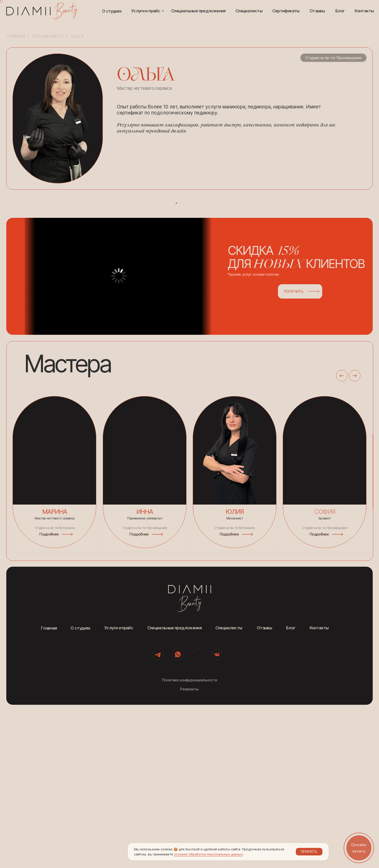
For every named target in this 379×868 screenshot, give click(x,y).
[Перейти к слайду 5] (191, 366)
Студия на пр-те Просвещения (325, 691)
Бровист (325, 681)
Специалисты (48, 36)
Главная (16, 36)
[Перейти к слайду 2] (180, 366)
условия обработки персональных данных (208, 854)
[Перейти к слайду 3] (184, 366)
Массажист (235, 681)
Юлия (235, 675)
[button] (210, 440)
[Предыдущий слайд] (107, 277)
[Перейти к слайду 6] (195, 366)
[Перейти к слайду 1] (176, 366)
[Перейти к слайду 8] (203, 366)
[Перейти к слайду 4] (188, 366)
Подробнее (229, 697)
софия (325, 675)
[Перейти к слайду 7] (199, 366)
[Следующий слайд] (272, 277)
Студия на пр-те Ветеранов (235, 691)
